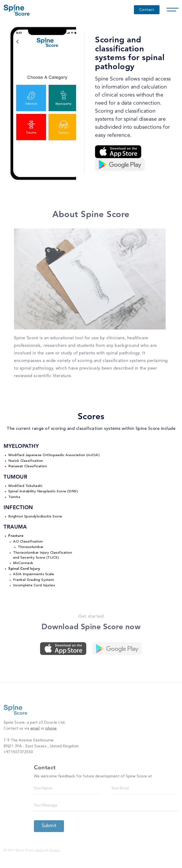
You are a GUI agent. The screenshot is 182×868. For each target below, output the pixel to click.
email (35, 727)
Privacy (55, 849)
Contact (147, 10)
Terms (40, 849)
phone (51, 727)
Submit (49, 825)
